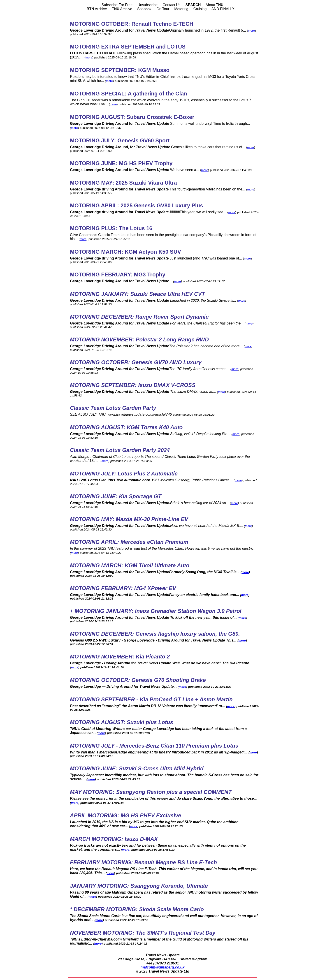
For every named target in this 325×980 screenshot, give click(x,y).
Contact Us (171, 5)
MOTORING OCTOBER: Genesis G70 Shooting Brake (138, 680)
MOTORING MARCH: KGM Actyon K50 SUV (125, 252)
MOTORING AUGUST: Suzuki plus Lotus (122, 722)
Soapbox (144, 9)
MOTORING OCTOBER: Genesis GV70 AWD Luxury (136, 362)
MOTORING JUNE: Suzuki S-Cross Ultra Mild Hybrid (137, 768)
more (251, 31)
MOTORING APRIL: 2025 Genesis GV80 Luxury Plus (137, 205)
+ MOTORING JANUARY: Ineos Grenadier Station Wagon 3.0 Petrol (156, 611)
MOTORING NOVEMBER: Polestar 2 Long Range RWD (139, 339)
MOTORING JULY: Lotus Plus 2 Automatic (124, 474)
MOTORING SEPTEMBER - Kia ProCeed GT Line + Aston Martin (151, 699)
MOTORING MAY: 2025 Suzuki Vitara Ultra (123, 183)
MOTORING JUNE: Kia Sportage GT (116, 496)
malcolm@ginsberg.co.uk (162, 967)
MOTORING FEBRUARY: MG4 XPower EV (123, 588)
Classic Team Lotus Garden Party (113, 408)
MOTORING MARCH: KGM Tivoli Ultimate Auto (130, 565)
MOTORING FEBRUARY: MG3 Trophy (118, 275)
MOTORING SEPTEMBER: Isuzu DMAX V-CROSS (133, 385)
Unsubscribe (147, 5)
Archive (97, 9)
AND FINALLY (223, 9)
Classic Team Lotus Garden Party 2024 (120, 450)
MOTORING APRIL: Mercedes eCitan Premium (129, 542)
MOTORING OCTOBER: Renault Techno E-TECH (132, 24)
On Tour (163, 9)
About (215, 5)
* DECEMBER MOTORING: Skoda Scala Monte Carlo (137, 909)
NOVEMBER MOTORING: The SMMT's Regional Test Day (143, 933)
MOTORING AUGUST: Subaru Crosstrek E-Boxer (132, 117)
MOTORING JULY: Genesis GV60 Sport (120, 140)
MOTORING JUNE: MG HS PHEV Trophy (121, 163)
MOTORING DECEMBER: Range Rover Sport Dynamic (139, 317)
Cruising (200, 9)
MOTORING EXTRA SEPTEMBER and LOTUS (128, 47)
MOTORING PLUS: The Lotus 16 (111, 228)
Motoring (181, 9)
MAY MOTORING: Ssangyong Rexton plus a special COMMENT (151, 792)
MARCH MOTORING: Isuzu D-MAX (114, 839)
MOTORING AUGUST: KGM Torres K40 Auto (126, 427)
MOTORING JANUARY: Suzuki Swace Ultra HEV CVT (137, 294)
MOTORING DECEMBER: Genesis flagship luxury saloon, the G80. (155, 634)
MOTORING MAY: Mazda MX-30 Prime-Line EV (129, 519)
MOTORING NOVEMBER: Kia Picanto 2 (120, 657)
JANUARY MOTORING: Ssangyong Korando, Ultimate (139, 886)
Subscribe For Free (117, 5)
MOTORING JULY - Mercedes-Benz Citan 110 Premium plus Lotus (154, 746)
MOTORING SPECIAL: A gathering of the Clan (129, 94)
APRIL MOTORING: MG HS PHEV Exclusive (126, 815)
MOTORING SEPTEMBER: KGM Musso (120, 70)
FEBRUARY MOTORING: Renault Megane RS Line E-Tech (143, 862)
